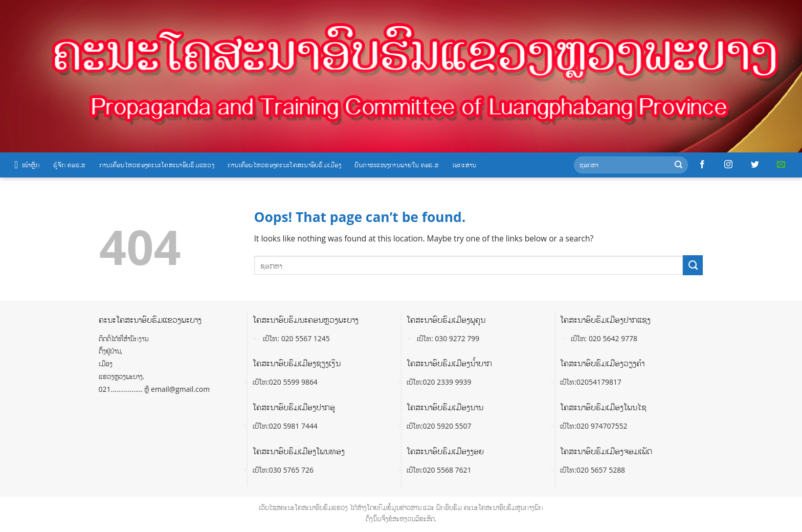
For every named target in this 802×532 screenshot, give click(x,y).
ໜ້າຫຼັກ (27, 165)
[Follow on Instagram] (728, 165)
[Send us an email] (781, 165)
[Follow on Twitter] (755, 165)
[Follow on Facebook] (702, 165)
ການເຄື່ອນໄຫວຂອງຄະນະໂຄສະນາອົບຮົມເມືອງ (284, 165)
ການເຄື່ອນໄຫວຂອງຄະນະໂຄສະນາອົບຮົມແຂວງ (157, 165)
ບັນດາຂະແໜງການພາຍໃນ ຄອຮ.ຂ (397, 165)
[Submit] (678, 165)
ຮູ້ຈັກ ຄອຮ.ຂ (70, 165)
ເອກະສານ (465, 165)
